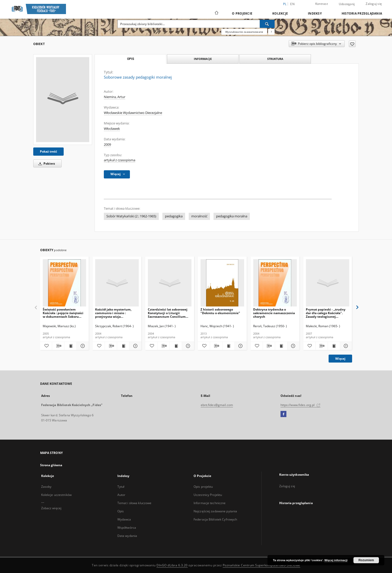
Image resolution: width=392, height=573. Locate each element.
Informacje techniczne (210, 503)
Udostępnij (347, 4)
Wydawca (124, 519)
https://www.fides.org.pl (300, 405)
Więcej (340, 359)
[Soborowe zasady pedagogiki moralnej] (63, 100)
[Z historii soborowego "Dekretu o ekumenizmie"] (222, 283)
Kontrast (322, 4)
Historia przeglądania (362, 13)
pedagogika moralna (232, 216)
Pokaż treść (48, 151)
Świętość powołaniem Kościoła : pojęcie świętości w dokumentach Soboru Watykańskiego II (63, 313)
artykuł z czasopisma (120, 160)
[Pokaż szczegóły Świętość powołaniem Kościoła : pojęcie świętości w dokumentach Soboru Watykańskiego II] (82, 346)
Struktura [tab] (275, 59)
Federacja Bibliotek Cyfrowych (215, 519)
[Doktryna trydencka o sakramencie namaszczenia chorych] (275, 283)
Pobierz (46, 163)
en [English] (292, 4)
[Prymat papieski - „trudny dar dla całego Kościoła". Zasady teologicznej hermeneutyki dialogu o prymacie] (328, 283)
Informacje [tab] (203, 59)
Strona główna (51, 465)
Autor (121, 495)
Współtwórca (127, 528)
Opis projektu (203, 487)
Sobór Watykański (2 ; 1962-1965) (131, 216)
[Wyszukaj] (267, 24)
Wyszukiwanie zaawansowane (244, 32)
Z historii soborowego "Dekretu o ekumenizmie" (220, 311)
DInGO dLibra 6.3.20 (172, 565)
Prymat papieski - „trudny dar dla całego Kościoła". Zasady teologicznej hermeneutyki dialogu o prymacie (326, 313)
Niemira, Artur (115, 97)
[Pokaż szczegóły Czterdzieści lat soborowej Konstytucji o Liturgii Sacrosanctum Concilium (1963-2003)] (187, 346)
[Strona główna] (216, 13)
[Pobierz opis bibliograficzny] (58, 346)
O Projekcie (242, 13)
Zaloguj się (374, 4)
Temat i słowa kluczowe (135, 503)
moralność (199, 216)
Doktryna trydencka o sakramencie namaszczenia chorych (274, 313)
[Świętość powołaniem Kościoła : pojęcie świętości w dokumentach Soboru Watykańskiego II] (65, 283)
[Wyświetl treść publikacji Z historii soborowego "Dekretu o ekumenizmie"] (228, 346)
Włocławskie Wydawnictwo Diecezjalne (133, 113)
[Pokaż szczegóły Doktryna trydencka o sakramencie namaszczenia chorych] (293, 346)
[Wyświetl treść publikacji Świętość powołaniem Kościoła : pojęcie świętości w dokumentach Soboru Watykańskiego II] (70, 346)
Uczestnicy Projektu (208, 495)
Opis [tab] (131, 59)
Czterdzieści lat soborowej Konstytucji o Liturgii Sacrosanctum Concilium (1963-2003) (168, 313)
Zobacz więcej (51, 508)
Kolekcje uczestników (56, 495)
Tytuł (121, 487)
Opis (121, 511)
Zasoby (46, 487)
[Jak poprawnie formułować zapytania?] (271, 32)
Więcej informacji (336, 560)
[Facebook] (283, 414)
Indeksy (315, 13)
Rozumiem (366, 560)
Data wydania (127, 536)
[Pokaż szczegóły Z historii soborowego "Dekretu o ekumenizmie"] (240, 346)
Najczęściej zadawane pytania (215, 511)
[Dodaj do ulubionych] (352, 44)
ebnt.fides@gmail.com (217, 405)
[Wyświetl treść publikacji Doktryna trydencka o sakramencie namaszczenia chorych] (281, 346)
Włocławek (112, 129)
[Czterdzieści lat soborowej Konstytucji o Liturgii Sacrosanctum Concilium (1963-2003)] (170, 283)
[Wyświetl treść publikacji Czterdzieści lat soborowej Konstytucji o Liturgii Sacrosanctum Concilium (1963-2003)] (176, 346)
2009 (107, 145)
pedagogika (174, 216)
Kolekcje (280, 13)
